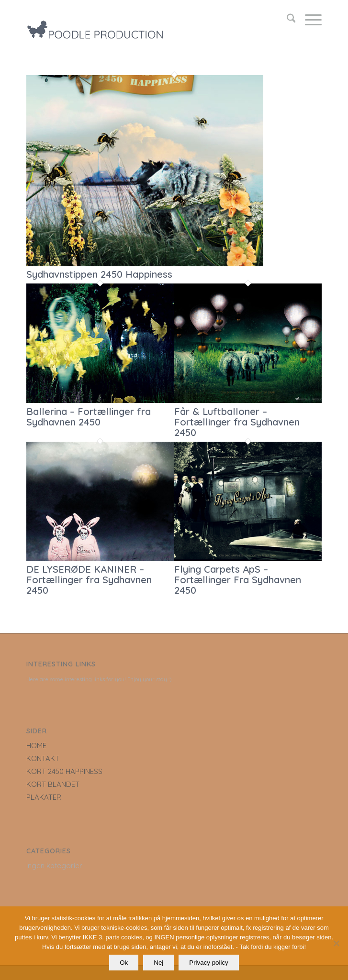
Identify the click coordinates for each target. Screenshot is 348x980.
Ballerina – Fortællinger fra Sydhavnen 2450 (89, 417)
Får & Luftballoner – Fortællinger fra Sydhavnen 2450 (237, 422)
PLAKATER (44, 797)
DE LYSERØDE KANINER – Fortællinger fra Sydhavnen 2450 (89, 580)
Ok (124, 963)
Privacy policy (208, 963)
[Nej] (336, 943)
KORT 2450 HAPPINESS (64, 771)
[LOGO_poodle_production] (145, 20)
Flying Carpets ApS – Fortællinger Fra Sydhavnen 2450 (238, 580)
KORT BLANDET (53, 784)
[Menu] (309, 20)
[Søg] (286, 20)
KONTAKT (43, 758)
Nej (158, 963)
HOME (36, 746)
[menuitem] (286, 20)
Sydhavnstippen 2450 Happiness (99, 274)
